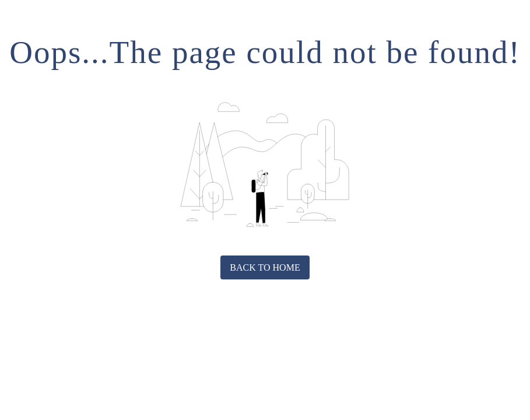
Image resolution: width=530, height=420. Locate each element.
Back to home (265, 267)
